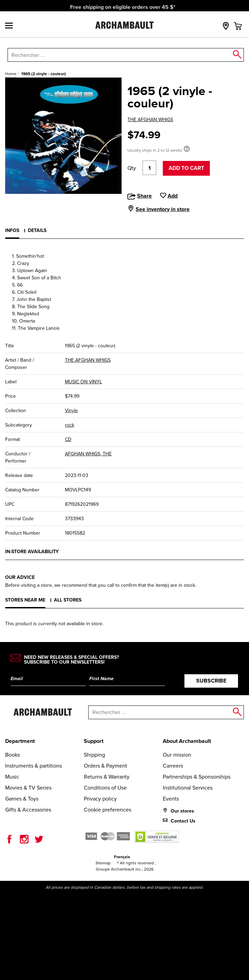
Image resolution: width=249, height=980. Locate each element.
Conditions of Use (105, 788)
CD (68, 439)
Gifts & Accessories (28, 810)
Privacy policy (100, 799)
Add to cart (186, 168)
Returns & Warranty (107, 777)
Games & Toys (22, 799)
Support (94, 741)
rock (70, 425)
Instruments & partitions (33, 766)
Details (37, 230)
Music (12, 777)
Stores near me (25, 600)
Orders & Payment (105, 766)
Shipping (94, 755)
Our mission (177, 755)
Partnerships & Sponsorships (197, 777)
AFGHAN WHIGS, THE (88, 454)
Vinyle (71, 411)
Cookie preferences (107, 810)
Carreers (173, 766)
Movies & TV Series (28, 788)
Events (171, 799)
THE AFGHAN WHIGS (150, 120)
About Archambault (187, 741)
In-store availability (32, 551)
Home (11, 74)
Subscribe (211, 681)
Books (13, 755)
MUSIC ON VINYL (83, 382)
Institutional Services (188, 788)
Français (122, 857)
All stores (68, 600)
